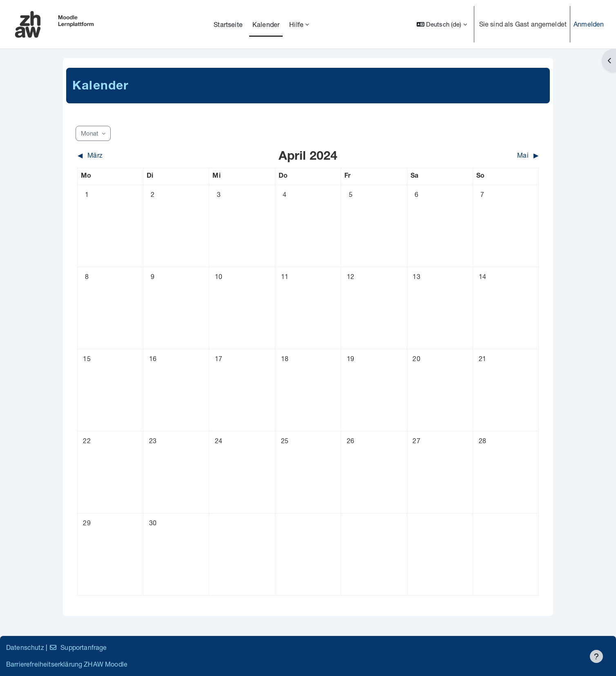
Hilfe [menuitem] (296, 24)
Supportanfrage (78, 647)
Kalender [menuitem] (266, 24)
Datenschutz (25, 647)
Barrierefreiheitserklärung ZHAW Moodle (67, 664)
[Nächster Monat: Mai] (481, 155)
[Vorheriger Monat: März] (135, 155)
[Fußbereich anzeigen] (596, 656)
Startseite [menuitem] (228, 24)
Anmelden (589, 24)
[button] (442, 24)
